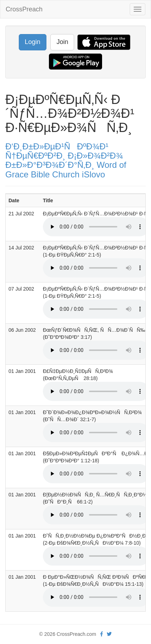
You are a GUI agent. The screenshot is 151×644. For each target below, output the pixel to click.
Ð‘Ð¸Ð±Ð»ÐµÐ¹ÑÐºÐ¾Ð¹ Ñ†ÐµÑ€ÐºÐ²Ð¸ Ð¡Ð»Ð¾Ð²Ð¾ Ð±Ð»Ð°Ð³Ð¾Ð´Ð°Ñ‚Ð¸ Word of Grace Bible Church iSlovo (66, 160)
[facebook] (102, 634)
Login (33, 42)
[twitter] (109, 634)
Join (62, 42)
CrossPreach (24, 9)
